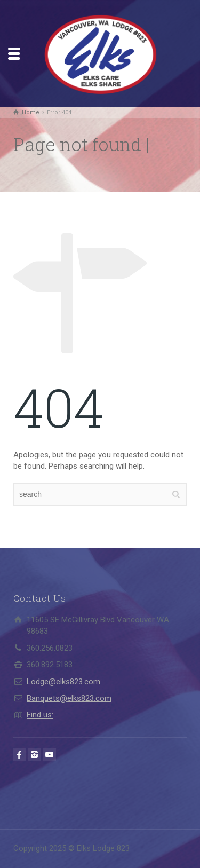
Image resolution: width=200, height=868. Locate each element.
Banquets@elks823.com (69, 698)
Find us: (40, 715)
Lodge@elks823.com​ (63, 682)
